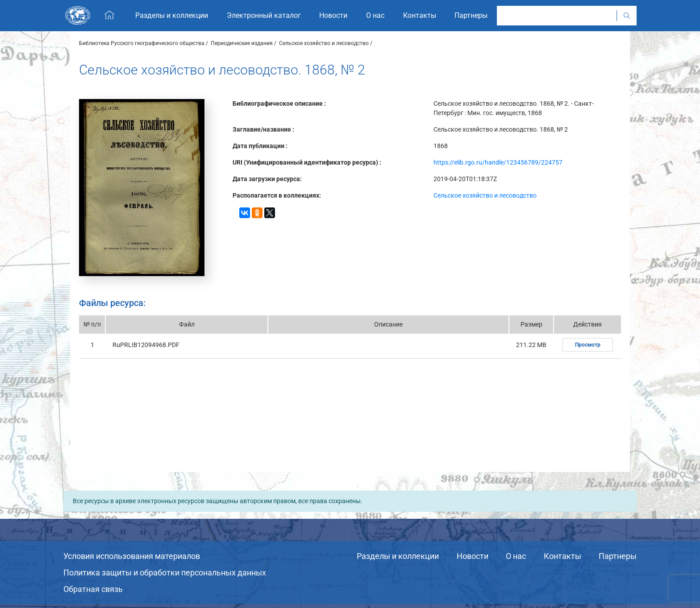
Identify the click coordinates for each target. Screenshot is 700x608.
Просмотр (588, 345)
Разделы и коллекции (398, 556)
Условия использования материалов (132, 556)
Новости (473, 556)
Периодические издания (242, 43)
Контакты (562, 556)
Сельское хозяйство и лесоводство (324, 43)
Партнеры (618, 556)
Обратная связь (93, 589)
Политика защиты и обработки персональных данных (165, 573)
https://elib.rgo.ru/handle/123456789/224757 (498, 162)
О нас (516, 556)
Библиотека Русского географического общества (142, 43)
